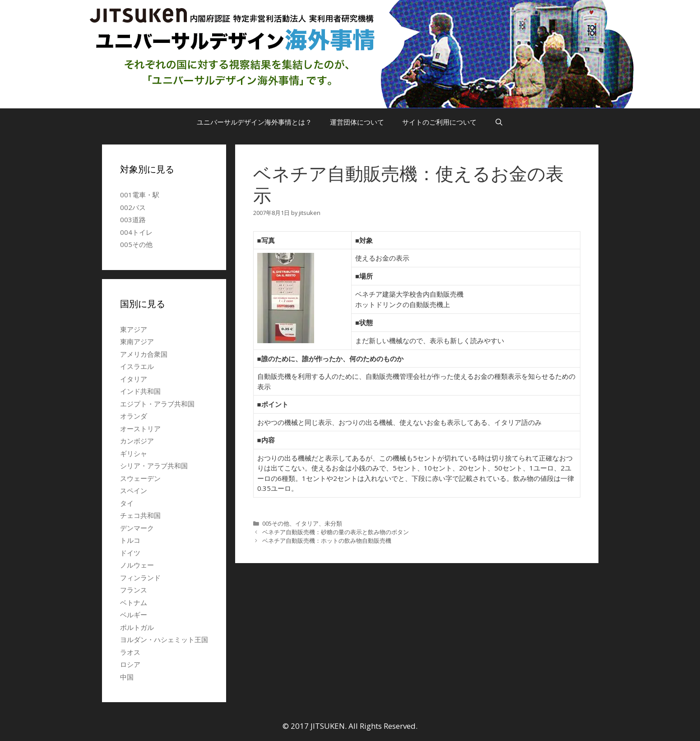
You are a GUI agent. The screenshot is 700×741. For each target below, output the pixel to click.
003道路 (133, 219)
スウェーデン (140, 478)
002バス (133, 207)
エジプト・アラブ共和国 (157, 404)
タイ (127, 503)
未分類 (333, 523)
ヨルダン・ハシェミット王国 (164, 639)
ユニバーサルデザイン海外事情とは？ (254, 122)
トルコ (130, 540)
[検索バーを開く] (499, 122)
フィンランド (140, 578)
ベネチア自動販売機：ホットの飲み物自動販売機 (327, 541)
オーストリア (140, 429)
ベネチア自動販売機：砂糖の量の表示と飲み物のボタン (336, 532)
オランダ (134, 416)
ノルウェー (137, 565)
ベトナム (134, 602)
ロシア (130, 664)
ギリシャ (134, 453)
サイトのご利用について (439, 122)
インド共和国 (140, 391)
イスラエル (137, 366)
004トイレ (136, 232)
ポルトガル (137, 627)
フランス (134, 590)
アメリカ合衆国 (144, 354)
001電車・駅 (140, 195)
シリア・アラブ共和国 (154, 466)
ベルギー (134, 615)
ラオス (130, 652)
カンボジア (137, 441)
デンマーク (137, 528)
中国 (127, 677)
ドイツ (130, 553)
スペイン (134, 490)
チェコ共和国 (140, 515)
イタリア (307, 523)
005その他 (276, 523)
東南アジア (137, 341)
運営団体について (357, 122)
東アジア (134, 329)
